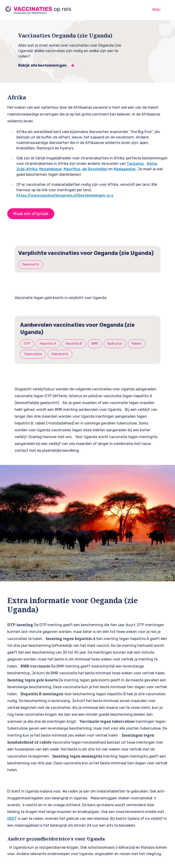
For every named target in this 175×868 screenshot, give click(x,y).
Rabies (137, 344)
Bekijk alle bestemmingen (42, 65)
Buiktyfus (115, 344)
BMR (95, 344)
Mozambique (50, 169)
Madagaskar (125, 169)
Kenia (152, 164)
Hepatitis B (74, 344)
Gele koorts (31, 265)
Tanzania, (135, 164)
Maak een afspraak (31, 214)
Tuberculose (33, 354)
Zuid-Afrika (27, 169)
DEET (12, 819)
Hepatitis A (48, 344)
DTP (27, 344)
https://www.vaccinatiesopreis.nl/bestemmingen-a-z (65, 195)
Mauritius (72, 169)
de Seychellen (95, 169)
